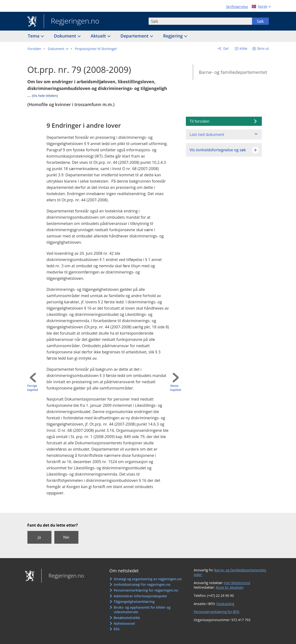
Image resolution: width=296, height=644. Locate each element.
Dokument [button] (66, 36)
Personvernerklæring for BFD (217, 612)
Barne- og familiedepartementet (233, 72)
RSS (117, 629)
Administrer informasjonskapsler (141, 596)
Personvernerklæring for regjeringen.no (146, 590)
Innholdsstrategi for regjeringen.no (142, 584)
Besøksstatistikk (127, 618)
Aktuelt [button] (99, 36)
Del (225, 48)
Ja (39, 537)
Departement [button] (135, 36)
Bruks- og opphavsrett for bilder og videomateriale (142, 610)
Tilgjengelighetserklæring (134, 602)
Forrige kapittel (33, 388)
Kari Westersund (237, 583)
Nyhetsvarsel (124, 623)
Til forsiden (199, 121)
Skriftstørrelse (237, 7)
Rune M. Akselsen (230, 587)
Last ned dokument (207, 134)
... (43, 95)
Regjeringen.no (72, 21)
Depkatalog (225, 604)
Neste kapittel (176, 388)
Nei (66, 537)
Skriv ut (263, 48)
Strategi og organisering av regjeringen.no (148, 579)
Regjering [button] (173, 36)
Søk (260, 21)
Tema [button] (34, 36)
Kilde (243, 48)
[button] (58, 49)
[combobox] (200, 21)
